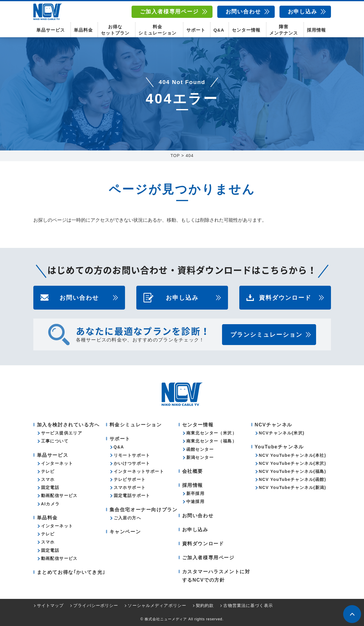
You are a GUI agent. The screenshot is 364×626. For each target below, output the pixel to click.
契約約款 (205, 605)
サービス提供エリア (62, 433)
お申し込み (303, 12)
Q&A (219, 30)
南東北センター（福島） (211, 441)
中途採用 (196, 501)
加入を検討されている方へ (68, 425)
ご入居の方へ (127, 518)
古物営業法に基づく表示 (248, 605)
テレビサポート (130, 479)
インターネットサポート (139, 471)
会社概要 (193, 471)
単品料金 (83, 30)
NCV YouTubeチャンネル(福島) (293, 471)
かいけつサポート (132, 463)
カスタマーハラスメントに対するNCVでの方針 (216, 576)
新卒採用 (196, 493)
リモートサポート (132, 455)
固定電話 (50, 487)
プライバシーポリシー (96, 605)
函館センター (200, 449)
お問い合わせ (243, 12)
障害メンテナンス (284, 30)
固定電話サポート (132, 495)
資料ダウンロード (285, 298)
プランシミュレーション (266, 335)
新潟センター (200, 457)
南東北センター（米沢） (211, 433)
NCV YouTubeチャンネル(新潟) (293, 487)
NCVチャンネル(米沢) (282, 433)
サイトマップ (50, 605)
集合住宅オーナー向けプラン (144, 510)
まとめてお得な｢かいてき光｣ (71, 572)
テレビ (48, 471)
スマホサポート (130, 487)
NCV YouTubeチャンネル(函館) (293, 479)
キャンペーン (125, 532)
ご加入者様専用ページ (169, 12)
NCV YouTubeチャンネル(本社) (293, 455)
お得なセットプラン (115, 30)
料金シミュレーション (157, 30)
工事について (55, 441)
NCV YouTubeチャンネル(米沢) (293, 463)
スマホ (48, 479)
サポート (196, 30)
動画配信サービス (59, 495)
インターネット (57, 463)
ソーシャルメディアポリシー (157, 605)
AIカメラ (50, 504)
